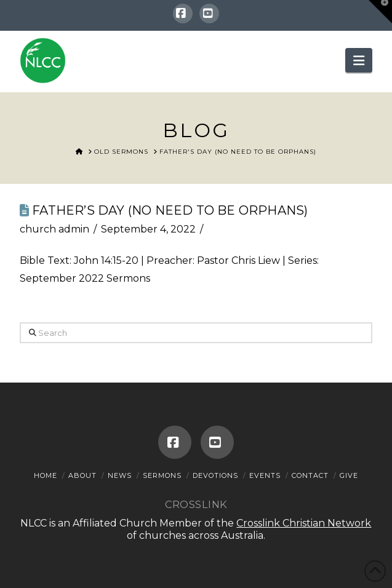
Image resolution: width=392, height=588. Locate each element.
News (120, 475)
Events (265, 475)
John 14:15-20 (106, 260)
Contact (310, 475)
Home (46, 475)
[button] (359, 60)
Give (349, 475)
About (82, 475)
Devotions (215, 475)
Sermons (162, 475)
